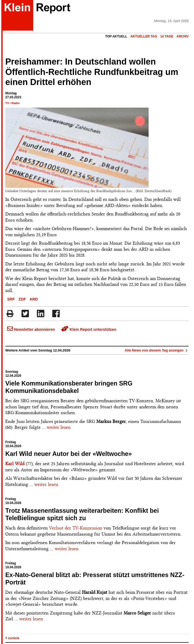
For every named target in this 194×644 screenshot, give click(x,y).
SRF (11, 299)
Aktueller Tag (144, 36)
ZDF (22, 299)
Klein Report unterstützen (89, 329)
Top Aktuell (116, 36)
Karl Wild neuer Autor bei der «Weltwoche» (69, 454)
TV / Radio (12, 103)
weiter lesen (59, 427)
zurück (12, 638)
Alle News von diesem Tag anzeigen (157, 350)
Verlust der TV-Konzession (76, 528)
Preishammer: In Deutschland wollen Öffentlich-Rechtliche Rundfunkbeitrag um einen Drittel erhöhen (92, 72)
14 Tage (167, 36)
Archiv (183, 36)
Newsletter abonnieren (31, 329)
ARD (34, 299)
